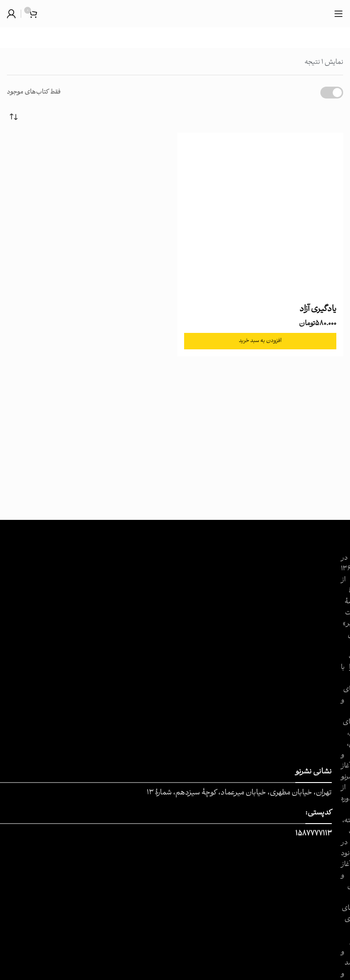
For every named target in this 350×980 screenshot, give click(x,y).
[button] (260, 341)
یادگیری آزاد (318, 309)
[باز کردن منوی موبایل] (339, 14)
